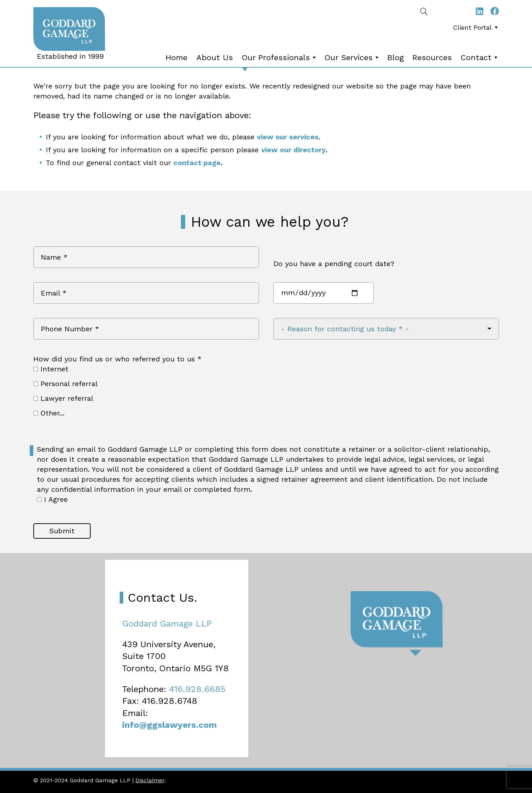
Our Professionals (279, 57)
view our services (288, 137)
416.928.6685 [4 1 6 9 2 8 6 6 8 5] (197, 689)
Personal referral (65, 384)
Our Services (352, 57)
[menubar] (474, 30)
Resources (432, 57)
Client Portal (476, 27)
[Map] (266, 660)
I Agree (52, 499)
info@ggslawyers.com (169, 725)
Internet (51, 369)
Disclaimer (150, 780)
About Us (215, 57)
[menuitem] (475, 28)
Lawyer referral (63, 398)
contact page (197, 163)
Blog (396, 57)
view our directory (293, 150)
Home (176, 57)
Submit (62, 531)
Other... (49, 413)
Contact (480, 57)
